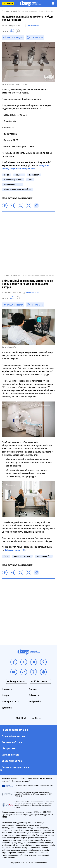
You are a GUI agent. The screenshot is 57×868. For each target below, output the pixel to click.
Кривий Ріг (34, 175)
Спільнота (34, 695)
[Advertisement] (28, 243)
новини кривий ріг (12, 184)
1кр (30, 180)
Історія (6, 695)
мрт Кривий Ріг (44, 556)
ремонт (19, 175)
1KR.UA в (15, 38)
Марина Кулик (32, 293)
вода (7, 175)
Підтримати (8, 4)
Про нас (33, 689)
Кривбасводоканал (13, 180)
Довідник (7, 708)
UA (12, 31)
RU (18, 31)
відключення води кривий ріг (18, 189)
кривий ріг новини (22, 556)
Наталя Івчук (33, 25)
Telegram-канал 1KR (15, 550)
